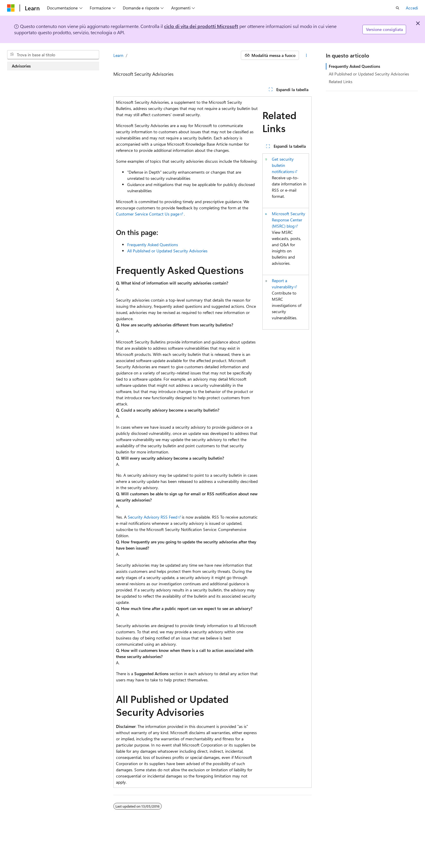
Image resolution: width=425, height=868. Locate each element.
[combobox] (53, 55)
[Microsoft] (11, 8)
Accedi (412, 8)
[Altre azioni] (307, 55)
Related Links (341, 82)
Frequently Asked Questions (153, 245)
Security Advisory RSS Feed (153, 517)
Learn (118, 55)
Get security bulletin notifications (283, 165)
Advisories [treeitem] (21, 66)
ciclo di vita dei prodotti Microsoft (201, 26)
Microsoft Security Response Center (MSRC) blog (288, 220)
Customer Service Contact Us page (148, 214)
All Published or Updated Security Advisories (167, 251)
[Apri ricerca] (398, 8)
